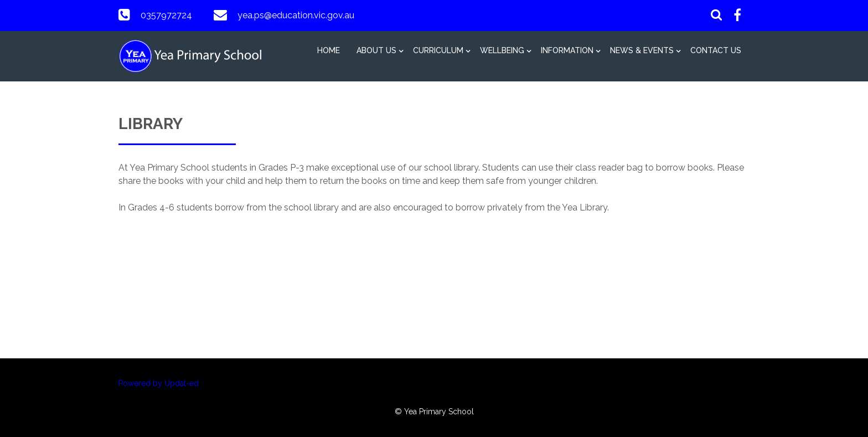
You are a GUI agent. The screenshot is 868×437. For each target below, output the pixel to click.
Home (329, 50)
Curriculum (438, 50)
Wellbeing (502, 50)
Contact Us (716, 50)
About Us (376, 50)
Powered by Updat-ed (159, 383)
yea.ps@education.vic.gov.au (296, 15)
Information (567, 50)
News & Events (642, 50)
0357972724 (166, 15)
